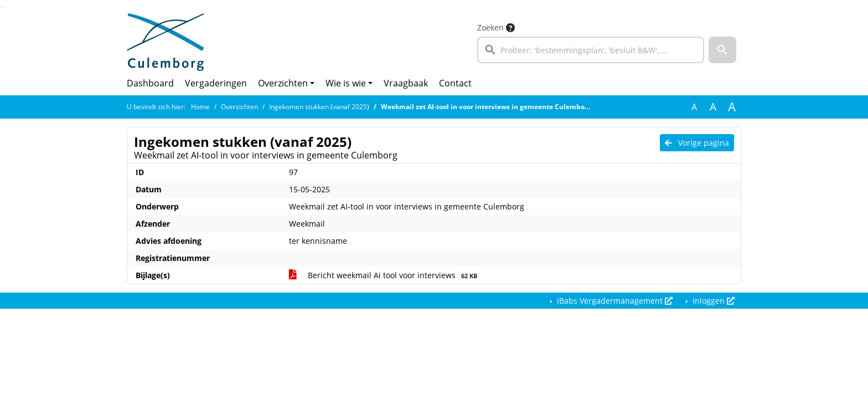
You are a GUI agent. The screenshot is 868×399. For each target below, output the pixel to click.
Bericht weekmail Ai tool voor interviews (385, 275)
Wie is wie (346, 83)
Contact (455, 83)
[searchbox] (591, 50)
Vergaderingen (216, 83)
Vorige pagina (697, 143)
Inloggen (712, 301)
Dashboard (150, 83)
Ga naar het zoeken (1, 7)
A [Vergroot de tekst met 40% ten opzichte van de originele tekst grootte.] (732, 107)
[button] (722, 50)
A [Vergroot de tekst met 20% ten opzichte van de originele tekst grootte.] (713, 107)
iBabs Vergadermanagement (614, 301)
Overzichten (283, 83)
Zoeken (490, 27)
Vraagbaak (406, 83)
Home (200, 107)
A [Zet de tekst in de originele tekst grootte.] (694, 107)
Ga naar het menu (3, 7)
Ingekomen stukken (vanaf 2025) (319, 107)
